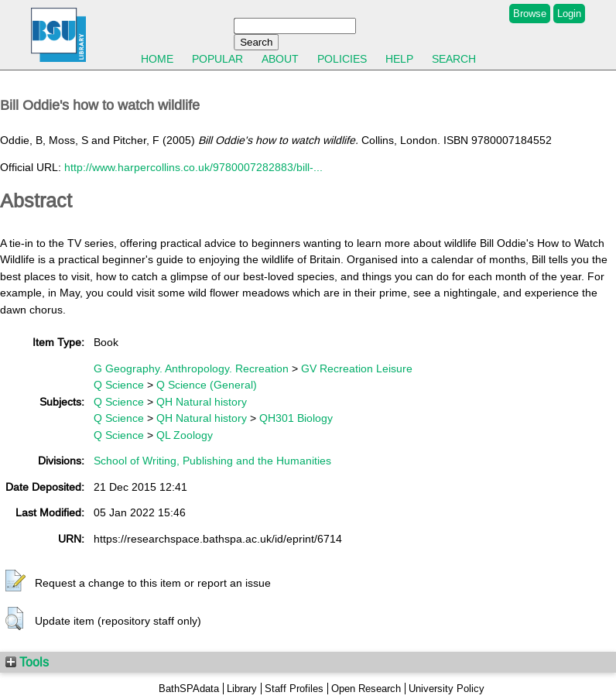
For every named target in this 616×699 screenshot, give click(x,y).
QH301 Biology (296, 418)
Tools (27, 662)
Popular (217, 59)
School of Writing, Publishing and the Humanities (212, 461)
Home (157, 59)
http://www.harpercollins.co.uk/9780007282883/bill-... (193, 167)
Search (454, 59)
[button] (15, 581)
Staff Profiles (294, 689)
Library (242, 689)
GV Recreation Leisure (357, 368)
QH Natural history (202, 402)
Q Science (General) (207, 385)
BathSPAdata (189, 689)
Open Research (366, 689)
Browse (530, 14)
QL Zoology (185, 435)
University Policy (447, 689)
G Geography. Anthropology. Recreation (191, 368)
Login (569, 14)
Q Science (119, 385)
